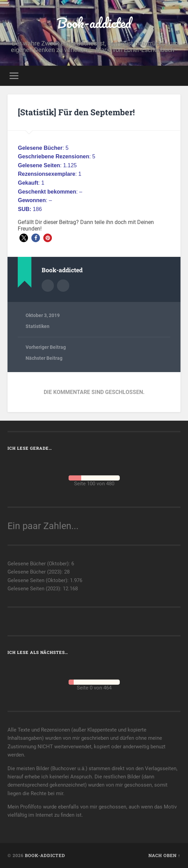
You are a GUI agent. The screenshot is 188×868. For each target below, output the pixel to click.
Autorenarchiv (48, 286)
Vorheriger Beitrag (46, 347)
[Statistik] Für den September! (76, 112)
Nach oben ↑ (164, 855)
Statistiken (38, 326)
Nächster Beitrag (44, 358)
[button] (24, 238)
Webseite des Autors (63, 286)
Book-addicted (94, 23)
